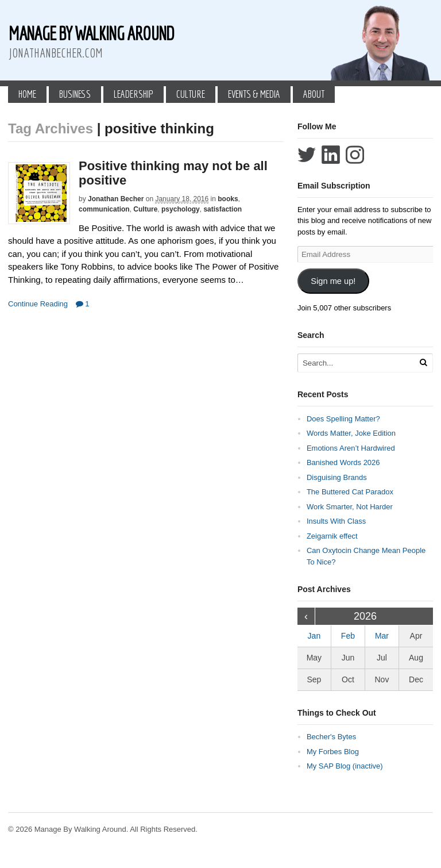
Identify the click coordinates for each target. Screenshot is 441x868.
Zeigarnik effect (332, 536)
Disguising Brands (337, 477)
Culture (191, 94)
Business (75, 94)
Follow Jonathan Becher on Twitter (307, 155)
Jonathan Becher (116, 199)
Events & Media (254, 94)
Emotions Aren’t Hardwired (351, 448)
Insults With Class (336, 521)
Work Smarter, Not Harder (350, 507)
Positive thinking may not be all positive (173, 173)
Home (27, 94)
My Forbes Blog (333, 752)
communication (104, 209)
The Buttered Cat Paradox (350, 492)
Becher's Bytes (331, 737)
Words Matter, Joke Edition (351, 433)
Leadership (134, 94)
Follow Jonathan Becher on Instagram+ (355, 155)
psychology (181, 209)
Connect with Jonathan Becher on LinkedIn (331, 155)
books (228, 199)
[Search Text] (360, 363)
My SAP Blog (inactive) (345, 766)
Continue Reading (38, 304)
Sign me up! (333, 281)
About (314, 94)
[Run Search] (423, 362)
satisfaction (223, 209)
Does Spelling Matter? (343, 419)
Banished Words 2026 (343, 462)
